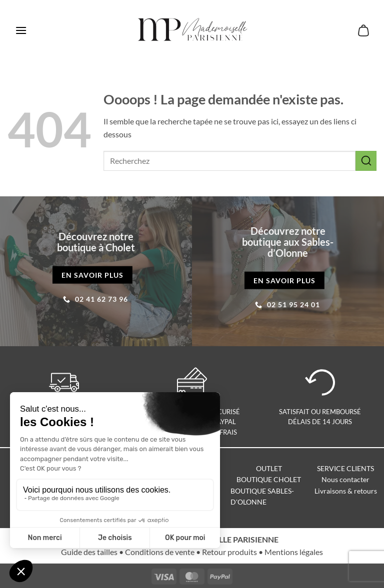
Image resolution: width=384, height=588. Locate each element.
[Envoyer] (366, 161)
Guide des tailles (89, 552)
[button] (21, 30)
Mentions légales (294, 552)
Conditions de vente (160, 552)
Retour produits (229, 552)
